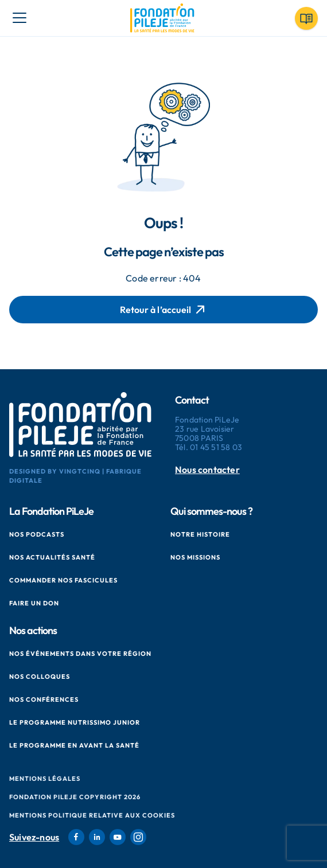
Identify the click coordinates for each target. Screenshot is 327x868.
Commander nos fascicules (63, 580)
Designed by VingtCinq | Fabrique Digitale (75, 476)
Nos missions (195, 557)
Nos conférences (44, 699)
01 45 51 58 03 (216, 447)
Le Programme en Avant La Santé (74, 745)
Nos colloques (40, 677)
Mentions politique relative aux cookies (92, 815)
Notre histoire (200, 534)
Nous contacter (207, 470)
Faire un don (34, 603)
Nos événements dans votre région (80, 654)
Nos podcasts (37, 534)
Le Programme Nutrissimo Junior (75, 722)
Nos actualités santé (52, 557)
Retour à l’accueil (164, 310)
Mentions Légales (45, 779)
